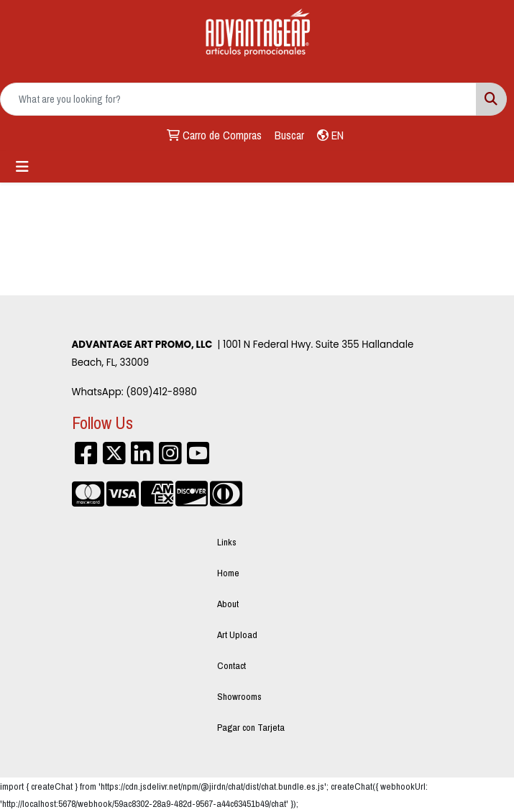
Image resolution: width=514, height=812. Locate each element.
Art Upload (237, 635)
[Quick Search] (238, 99)
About (228, 604)
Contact (231, 665)
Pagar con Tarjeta (251, 727)
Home (228, 573)
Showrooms (239, 696)
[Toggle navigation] (22, 167)
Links (227, 542)
